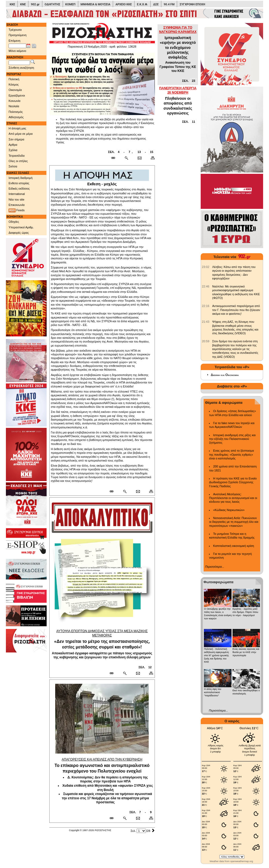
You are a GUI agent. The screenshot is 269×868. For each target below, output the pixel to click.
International (17, 194)
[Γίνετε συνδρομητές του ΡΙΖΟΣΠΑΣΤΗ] (134, 13)
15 (152, 152)
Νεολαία (14, 106)
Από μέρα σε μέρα (21, 134)
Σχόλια (13, 150)
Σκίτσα (13, 166)
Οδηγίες (14, 222)
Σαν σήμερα (16, 139)
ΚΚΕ (12, 4)
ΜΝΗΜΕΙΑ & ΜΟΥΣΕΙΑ (96, 4)
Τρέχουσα (15, 30)
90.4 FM (169, 4)
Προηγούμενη (18, 35)
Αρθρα (13, 145)
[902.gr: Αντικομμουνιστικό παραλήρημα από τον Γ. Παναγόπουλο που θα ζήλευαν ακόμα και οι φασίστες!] (206, 306)
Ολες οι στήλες (18, 161)
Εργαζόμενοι (17, 95)
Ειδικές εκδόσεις (19, 189)
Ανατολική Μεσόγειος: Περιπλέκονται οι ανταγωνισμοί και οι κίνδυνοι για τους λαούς (233, 498)
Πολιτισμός (16, 112)
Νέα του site (16, 199)
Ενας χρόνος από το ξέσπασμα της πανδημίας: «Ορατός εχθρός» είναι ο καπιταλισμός (231, 454)
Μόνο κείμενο (17, 51)
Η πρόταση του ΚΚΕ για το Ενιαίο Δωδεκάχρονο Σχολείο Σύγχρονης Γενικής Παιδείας (233, 482)
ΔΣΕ (156, 4)
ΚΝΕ (23, 4)
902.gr (35, 4)
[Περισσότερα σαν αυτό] (126, 158)
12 (150, 667)
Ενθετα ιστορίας (19, 183)
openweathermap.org (242, 861)
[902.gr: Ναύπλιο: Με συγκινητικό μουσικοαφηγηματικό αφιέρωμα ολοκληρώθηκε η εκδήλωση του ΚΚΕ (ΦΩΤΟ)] (206, 286)
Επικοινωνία (17, 205)
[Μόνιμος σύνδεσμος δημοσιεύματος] (115, 158)
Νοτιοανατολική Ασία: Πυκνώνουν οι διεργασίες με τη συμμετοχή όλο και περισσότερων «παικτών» (233, 522)
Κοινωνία (14, 101)
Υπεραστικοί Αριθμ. (21, 227)
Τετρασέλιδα (17, 156)
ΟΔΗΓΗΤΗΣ (53, 4)
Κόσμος (14, 85)
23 (193, 81)
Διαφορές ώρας (19, 233)
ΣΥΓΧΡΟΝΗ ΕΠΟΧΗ (192, 4)
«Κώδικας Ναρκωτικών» (229, 510)
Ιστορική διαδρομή (20, 178)
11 (193, 122)
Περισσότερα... (214, 567)
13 (139, 152)
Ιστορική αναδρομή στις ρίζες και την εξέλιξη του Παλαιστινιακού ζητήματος (232, 439)
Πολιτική (14, 79)
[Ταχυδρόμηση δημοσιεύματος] (139, 158)
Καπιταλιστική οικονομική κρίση (233, 546)
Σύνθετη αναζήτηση (21, 68)
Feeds (17, 210)
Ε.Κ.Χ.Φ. (142, 4)
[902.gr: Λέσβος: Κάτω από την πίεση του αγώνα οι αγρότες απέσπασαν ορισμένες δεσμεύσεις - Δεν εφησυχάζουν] (206, 267)
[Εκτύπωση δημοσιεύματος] (150, 158)
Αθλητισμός (16, 117)
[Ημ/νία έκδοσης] (17, 46)
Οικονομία (15, 90)
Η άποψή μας (17, 128)
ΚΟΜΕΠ (70, 4)
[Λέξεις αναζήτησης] (19, 63)
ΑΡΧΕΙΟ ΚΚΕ (124, 4)
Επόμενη (14, 41)
